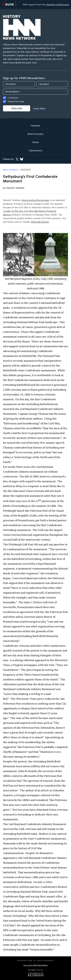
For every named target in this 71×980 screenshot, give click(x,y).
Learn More (39, 108)
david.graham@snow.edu (35, 200)
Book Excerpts (35, 134)
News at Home (10, 170)
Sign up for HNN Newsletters (35, 965)
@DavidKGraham (40, 222)
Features (35, 126)
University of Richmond (57, 5)
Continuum (13, 98)
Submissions (36, 150)
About (36, 142)
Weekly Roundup (16, 101)
